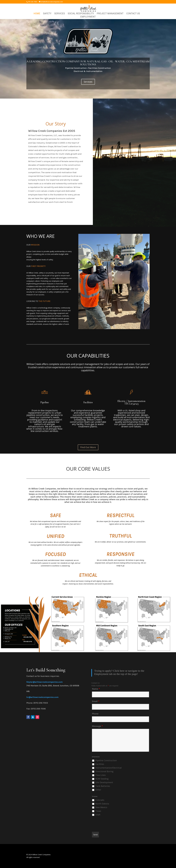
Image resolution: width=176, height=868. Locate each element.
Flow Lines (101, 775)
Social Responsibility (81, 14)
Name (96, 689)
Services (60, 14)
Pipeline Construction (106, 760)
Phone (95, 714)
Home (37, 14)
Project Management (110, 14)
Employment (88, 17)
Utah (98, 815)
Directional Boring (104, 771)
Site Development (104, 782)
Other (98, 790)
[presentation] (109, 824)
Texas (98, 811)
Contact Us (133, 14)
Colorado (100, 800)
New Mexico (101, 807)
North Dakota (102, 804)
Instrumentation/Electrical (108, 768)
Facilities (100, 764)
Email (96, 701)
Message (97, 726)
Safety (47, 14)
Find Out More (88, 447)
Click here (119, 671)
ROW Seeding (102, 779)
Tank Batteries (103, 786)
